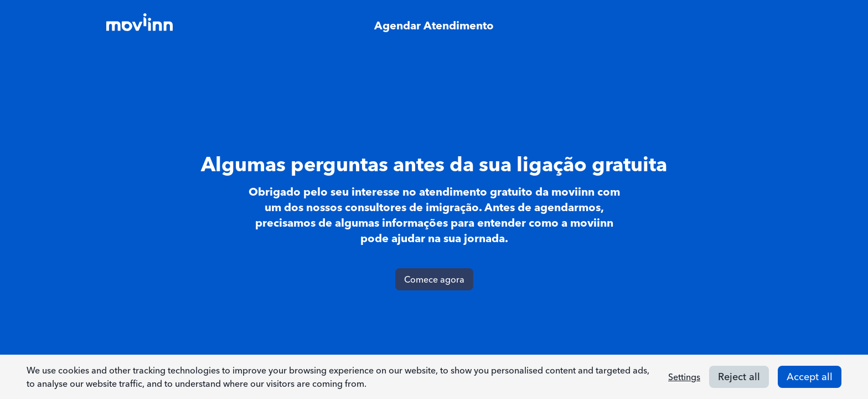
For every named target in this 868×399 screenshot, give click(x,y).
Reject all (739, 377)
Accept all (810, 377)
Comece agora (434, 279)
